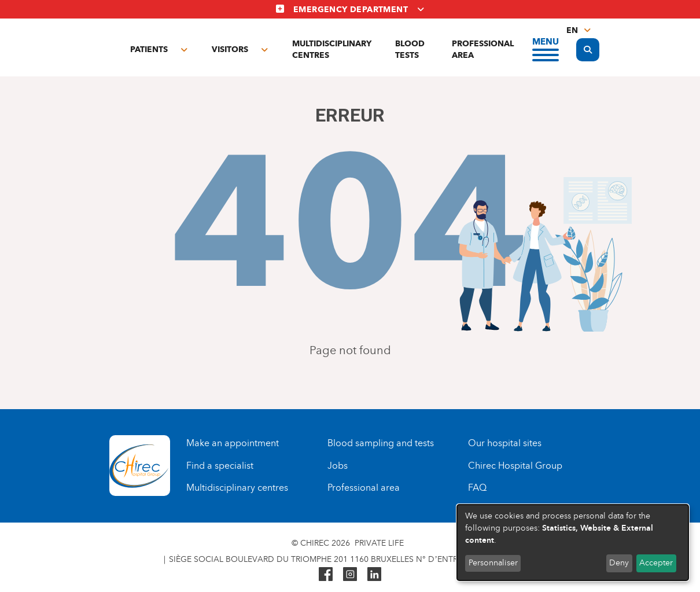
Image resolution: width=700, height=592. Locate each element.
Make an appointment (233, 443)
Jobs (338, 466)
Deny (619, 563)
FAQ (477, 488)
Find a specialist (220, 466)
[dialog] (573, 543)
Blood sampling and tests (381, 443)
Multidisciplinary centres (332, 49)
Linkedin (374, 574)
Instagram (350, 574)
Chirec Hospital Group (515, 466)
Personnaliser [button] (493, 563)
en (572, 30)
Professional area (483, 49)
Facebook (326, 574)
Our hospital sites (505, 443)
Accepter (656, 563)
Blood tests (410, 49)
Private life (379, 543)
